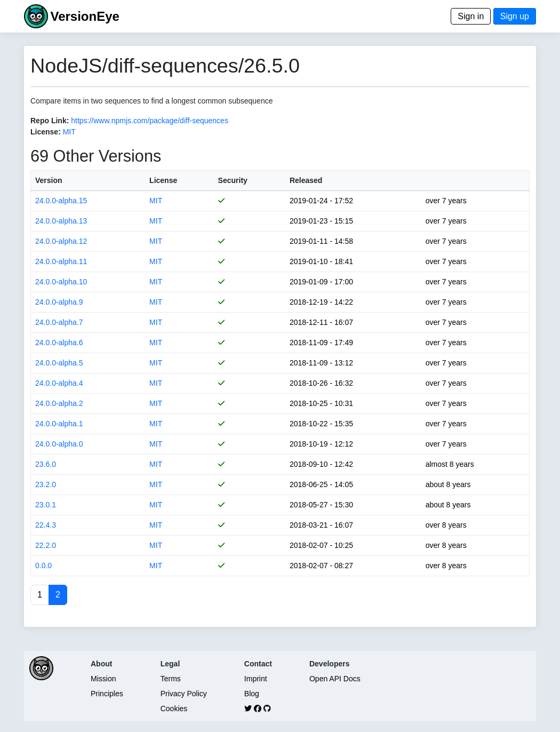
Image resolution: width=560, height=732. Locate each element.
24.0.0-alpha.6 (59, 343)
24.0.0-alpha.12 (61, 241)
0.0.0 (43, 566)
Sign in (471, 16)
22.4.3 (46, 525)
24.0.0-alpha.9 (59, 302)
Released (306, 180)
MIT (69, 132)
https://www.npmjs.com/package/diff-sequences (150, 121)
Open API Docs (335, 679)
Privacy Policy (184, 694)
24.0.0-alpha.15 (61, 201)
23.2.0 (46, 484)
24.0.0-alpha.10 (61, 282)
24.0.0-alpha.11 (61, 261)
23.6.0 (46, 464)
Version (49, 180)
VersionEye (85, 16)
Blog (252, 694)
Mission (103, 679)
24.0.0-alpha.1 (59, 424)
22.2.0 (46, 545)
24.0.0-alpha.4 (59, 383)
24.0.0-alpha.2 (59, 403)
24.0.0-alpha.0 (59, 444)
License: (46, 132)
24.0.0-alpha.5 (59, 363)
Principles (107, 694)
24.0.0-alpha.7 (59, 322)
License (163, 180)
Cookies (174, 709)
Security (233, 180)
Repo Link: (50, 121)
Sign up (515, 16)
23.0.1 (46, 505)
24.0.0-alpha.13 (61, 221)
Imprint (256, 679)
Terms (171, 679)
